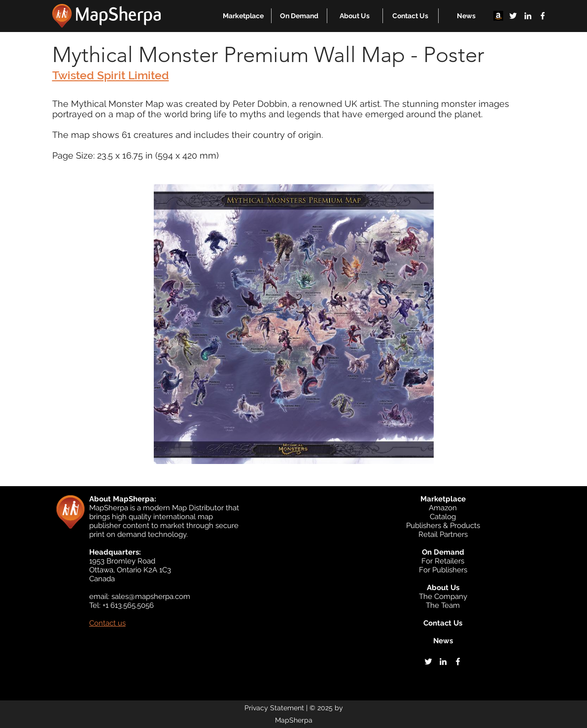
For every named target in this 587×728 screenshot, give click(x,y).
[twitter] (513, 16)
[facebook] (543, 16)
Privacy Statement (274, 708)
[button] (243, 16)
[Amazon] (498, 16)
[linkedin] (528, 16)
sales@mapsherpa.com (151, 596)
